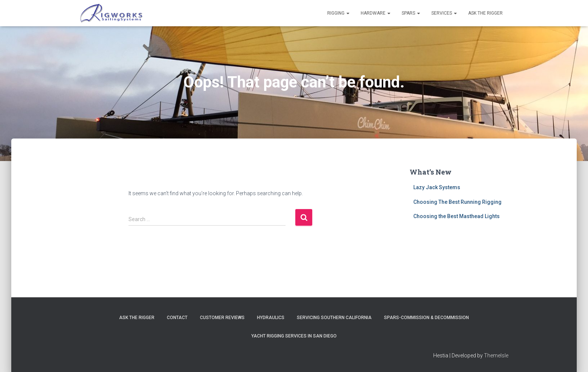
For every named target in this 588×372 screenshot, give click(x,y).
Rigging (338, 13)
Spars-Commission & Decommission (426, 318)
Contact (177, 318)
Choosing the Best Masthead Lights (456, 216)
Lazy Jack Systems (437, 187)
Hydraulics (271, 318)
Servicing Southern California (334, 318)
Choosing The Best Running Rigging (457, 202)
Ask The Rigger (137, 318)
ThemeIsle (496, 355)
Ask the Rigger (485, 13)
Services (444, 13)
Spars (411, 13)
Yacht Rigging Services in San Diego (294, 336)
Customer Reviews (222, 318)
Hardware (376, 13)
